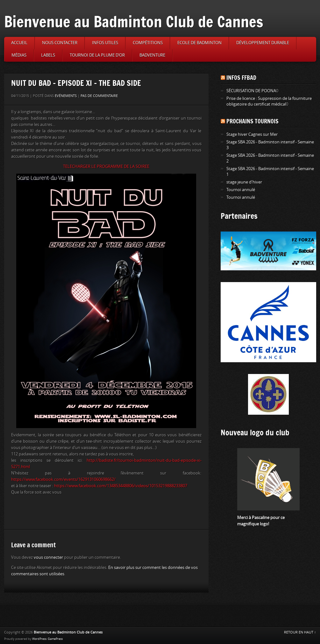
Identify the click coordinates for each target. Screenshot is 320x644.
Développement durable (263, 43)
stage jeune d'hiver (244, 182)
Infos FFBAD (241, 78)
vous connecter (48, 557)
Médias (19, 55)
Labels (48, 55)
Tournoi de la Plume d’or (97, 55)
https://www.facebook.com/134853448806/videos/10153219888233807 (121, 486)
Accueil (19, 43)
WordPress (39, 639)
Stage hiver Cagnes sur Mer (252, 134)
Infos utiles (105, 43)
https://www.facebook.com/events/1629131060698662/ (63, 479)
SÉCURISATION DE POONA (251, 91)
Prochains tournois (252, 121)
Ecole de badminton (199, 43)
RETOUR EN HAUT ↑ (300, 632)
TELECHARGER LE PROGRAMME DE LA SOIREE (106, 166)
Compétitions (148, 43)
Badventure (152, 55)
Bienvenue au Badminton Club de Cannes (134, 21)
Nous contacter (60, 43)
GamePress (55, 639)
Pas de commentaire (99, 96)
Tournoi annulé (241, 190)
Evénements (66, 96)
